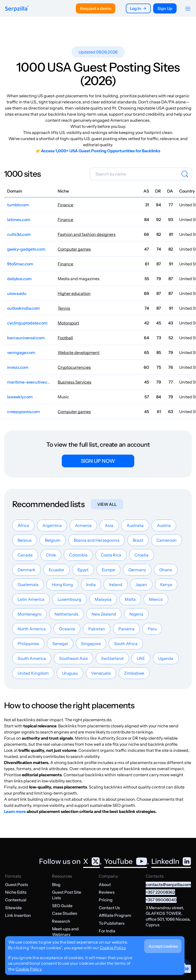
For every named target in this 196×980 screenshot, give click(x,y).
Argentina (52, 525)
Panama (126, 629)
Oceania (67, 629)
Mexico (156, 599)
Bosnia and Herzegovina (97, 540)
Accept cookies (163, 946)
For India (107, 931)
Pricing (106, 900)
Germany (137, 570)
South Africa (126, 644)
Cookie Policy (113, 948)
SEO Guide (62, 906)
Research (61, 921)
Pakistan (97, 629)
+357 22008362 (160, 892)
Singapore (91, 644)
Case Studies (65, 913)
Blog (56, 884)
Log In (138, 8)
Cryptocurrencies (74, 367)
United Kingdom (33, 673)
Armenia (83, 525)
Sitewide (13, 908)
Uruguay (70, 673)
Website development (79, 352)
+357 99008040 (161, 900)
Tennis (64, 308)
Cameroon (167, 540)
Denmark (27, 570)
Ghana (166, 570)
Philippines (28, 644)
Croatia (142, 555)
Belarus (25, 540)
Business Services (75, 382)
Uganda (166, 658)
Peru (152, 629)
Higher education (74, 293)
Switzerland (112, 658)
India (91, 584)
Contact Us (109, 908)
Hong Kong (62, 584)
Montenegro (29, 614)
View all (107, 504)
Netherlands (66, 614)
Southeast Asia (73, 658)
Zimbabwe (134, 673)
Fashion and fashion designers (87, 234)
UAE (141, 658)
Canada (25, 555)
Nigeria (136, 614)
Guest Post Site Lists (67, 895)
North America (32, 629)
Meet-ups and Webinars (65, 932)
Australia (135, 525)
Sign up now (98, 461)
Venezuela (101, 673)
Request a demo (96, 8)
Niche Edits (16, 892)
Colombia (78, 555)
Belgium (53, 540)
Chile (51, 555)
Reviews (107, 892)
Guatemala (28, 584)
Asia (109, 525)
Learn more (15, 811)
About (105, 884)
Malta (130, 599)
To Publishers (112, 923)
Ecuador (57, 570)
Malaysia (103, 599)
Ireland (116, 584)
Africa (23, 525)
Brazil (138, 540)
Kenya (166, 584)
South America (32, 658)
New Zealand (104, 614)
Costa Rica (111, 555)
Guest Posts (17, 884)
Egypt (83, 570)
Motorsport (68, 323)
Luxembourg (70, 599)
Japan (141, 584)
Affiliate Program (115, 915)
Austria (164, 525)
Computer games (74, 249)
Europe (108, 570)
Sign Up (165, 8)
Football (65, 338)
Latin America (31, 599)
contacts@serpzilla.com (168, 884)
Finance (65, 205)
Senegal (60, 644)
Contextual (16, 900)
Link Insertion (18, 915)
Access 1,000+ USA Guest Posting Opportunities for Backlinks (101, 151)
